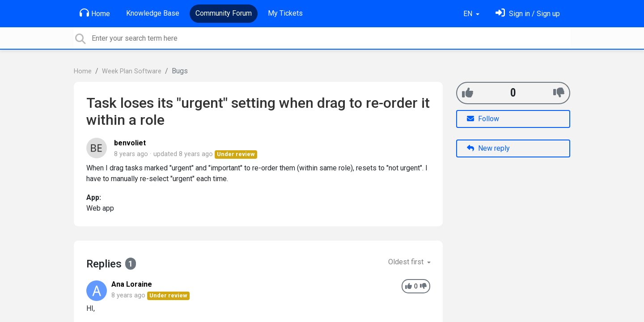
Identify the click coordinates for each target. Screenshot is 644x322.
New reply (488, 148)
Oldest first (407, 262)
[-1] (559, 93)
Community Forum (224, 13)
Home (95, 13)
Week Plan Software (132, 71)
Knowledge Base (153, 13)
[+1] (468, 93)
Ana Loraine (132, 284)
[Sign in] (528, 14)
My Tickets (285, 13)
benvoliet (130, 143)
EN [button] (469, 14)
